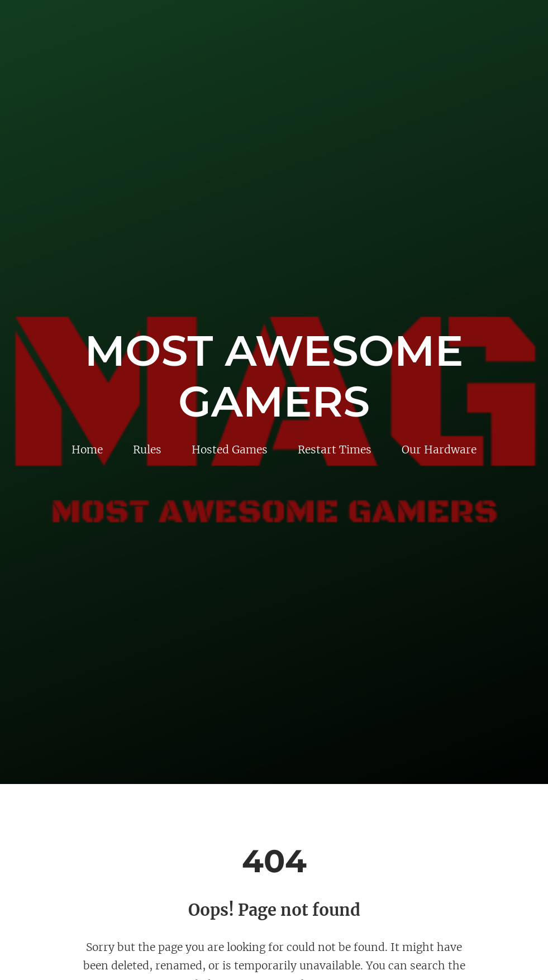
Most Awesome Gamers (274, 376)
